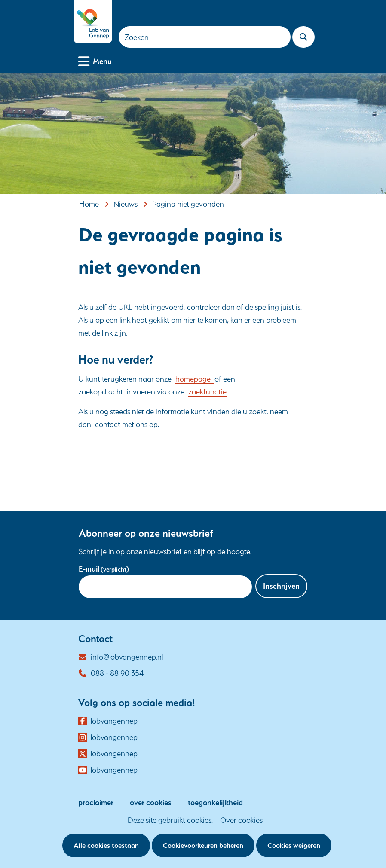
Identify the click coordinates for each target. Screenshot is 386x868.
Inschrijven (281, 586)
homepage (195, 379)
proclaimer (96, 802)
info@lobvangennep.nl (127, 657)
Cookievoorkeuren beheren (203, 845)
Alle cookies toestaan (106, 845)
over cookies (151, 802)
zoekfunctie (207, 392)
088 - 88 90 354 (117, 673)
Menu (102, 60)
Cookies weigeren (294, 845)
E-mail (104, 569)
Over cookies (241, 820)
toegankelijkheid (215, 802)
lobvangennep (114, 721)
